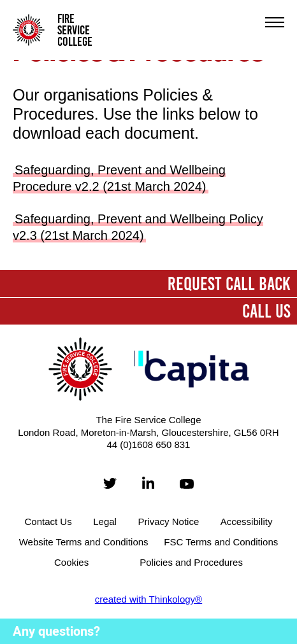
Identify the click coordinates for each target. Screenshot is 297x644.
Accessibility (247, 521)
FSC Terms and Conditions (221, 542)
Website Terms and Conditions (84, 542)
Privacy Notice (168, 521)
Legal (105, 521)
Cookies (71, 562)
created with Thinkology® (148, 599)
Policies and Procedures (191, 562)
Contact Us (48, 521)
